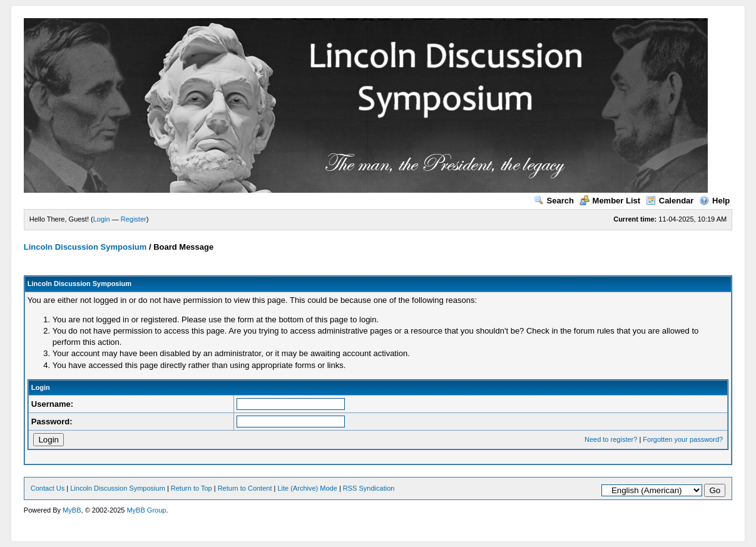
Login (102, 219)
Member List (610, 201)
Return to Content (245, 488)
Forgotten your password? (683, 439)
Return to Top (192, 488)
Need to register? (611, 439)
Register (134, 219)
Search (554, 201)
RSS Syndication (369, 488)
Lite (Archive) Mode (307, 488)
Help (714, 201)
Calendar (670, 201)
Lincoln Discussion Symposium (85, 247)
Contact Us (48, 488)
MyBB (72, 510)
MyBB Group (146, 510)
